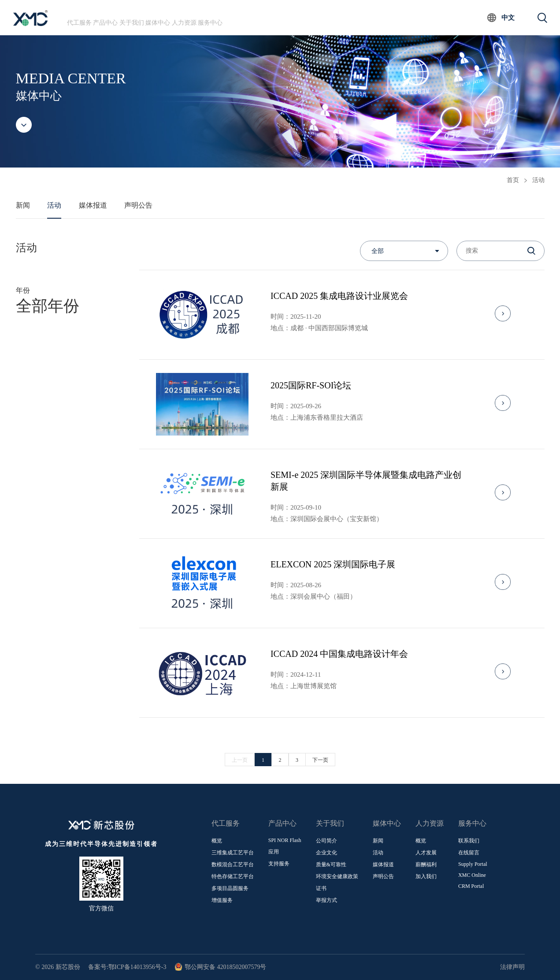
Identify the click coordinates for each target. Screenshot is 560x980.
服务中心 (288, 17)
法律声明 (512, 967)
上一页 (240, 760)
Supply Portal (473, 864)
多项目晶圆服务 (230, 888)
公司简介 (326, 841)
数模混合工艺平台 (233, 864)
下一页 (320, 760)
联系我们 (469, 841)
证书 (321, 888)
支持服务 (279, 864)
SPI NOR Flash (285, 840)
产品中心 (126, 17)
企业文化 (326, 853)
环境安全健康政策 (337, 876)
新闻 (23, 205)
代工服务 (86, 17)
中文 (508, 18)
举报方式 (326, 900)
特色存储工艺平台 (233, 876)
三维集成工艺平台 (233, 853)
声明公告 (138, 205)
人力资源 (248, 17)
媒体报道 (93, 205)
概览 (217, 841)
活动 (538, 180)
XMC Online (472, 875)
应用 (274, 852)
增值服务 (222, 900)
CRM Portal (471, 886)
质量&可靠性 (331, 864)
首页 (513, 180)
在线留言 (469, 853)
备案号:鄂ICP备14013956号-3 (127, 967)
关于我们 (167, 17)
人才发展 (426, 853)
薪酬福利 (426, 864)
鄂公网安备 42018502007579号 (221, 967)
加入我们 (426, 876)
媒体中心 (207, 17)
